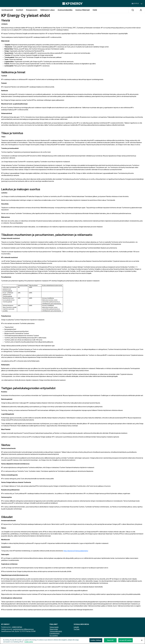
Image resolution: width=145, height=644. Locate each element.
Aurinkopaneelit (7, 10)
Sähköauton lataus (48, 10)
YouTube (77, 629)
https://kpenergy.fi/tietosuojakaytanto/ (76, 551)
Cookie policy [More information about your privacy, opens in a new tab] (29, 643)
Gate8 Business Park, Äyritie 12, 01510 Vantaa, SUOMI (18, 631)
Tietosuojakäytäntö (56, 631)
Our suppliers (54, 636)
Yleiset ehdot (54, 629)
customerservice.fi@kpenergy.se (23, 629)
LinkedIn (76, 627)
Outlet (95, 10)
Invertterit (20, 10)
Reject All (110, 641)
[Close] (142, 641)
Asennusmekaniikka (65, 10)
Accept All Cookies (126, 641)
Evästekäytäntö (55, 633)
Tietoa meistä (54, 627)
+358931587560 (17, 627)
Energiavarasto (32, 10)
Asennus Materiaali (83, 10)
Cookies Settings (96, 641)
